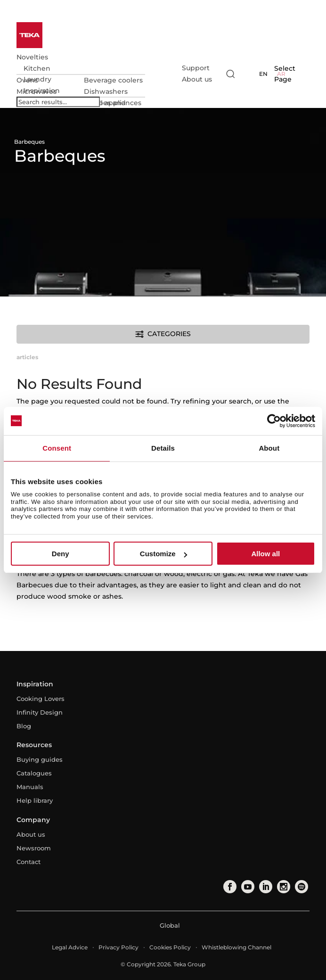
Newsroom (34, 848)
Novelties (32, 57)
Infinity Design (40, 712)
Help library (35, 800)
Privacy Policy (118, 947)
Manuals (30, 787)
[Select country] (248, 74)
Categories (163, 334)
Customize (163, 554)
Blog (24, 726)
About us (197, 79)
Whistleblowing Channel (236, 947)
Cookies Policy (170, 947)
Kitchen (37, 68)
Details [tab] (163, 448)
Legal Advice (70, 947)
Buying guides (40, 759)
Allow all (265, 554)
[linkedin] (265, 887)
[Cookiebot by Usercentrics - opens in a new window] (274, 421)
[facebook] (229, 887)
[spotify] (301, 887)
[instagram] (283, 887)
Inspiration (42, 91)
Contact (29, 862)
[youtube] (247, 887)
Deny (61, 554)
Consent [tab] (57, 448)
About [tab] (269, 448)
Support (196, 68)
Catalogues (34, 773)
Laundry (37, 79)
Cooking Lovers (41, 699)
